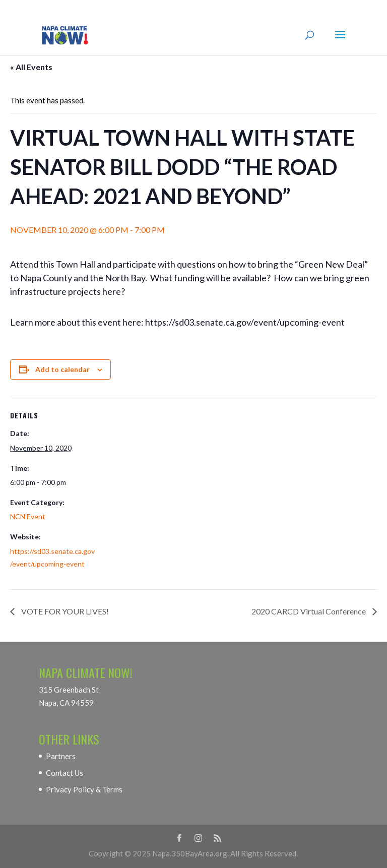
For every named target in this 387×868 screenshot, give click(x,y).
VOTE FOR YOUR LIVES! (64, 611)
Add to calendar (62, 369)
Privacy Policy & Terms (84, 789)
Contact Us (64, 773)
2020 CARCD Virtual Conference (309, 611)
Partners (61, 756)
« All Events (31, 67)
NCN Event (28, 516)
